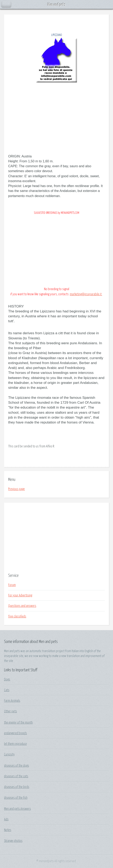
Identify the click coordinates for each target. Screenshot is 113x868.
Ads (6, 819)
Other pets (11, 711)
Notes (8, 830)
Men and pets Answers (18, 809)
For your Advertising (20, 595)
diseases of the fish (16, 798)
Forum (12, 585)
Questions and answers (22, 606)
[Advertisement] (56, 537)
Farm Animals (12, 701)
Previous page (16, 489)
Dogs (7, 680)
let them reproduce (15, 744)
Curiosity (9, 754)
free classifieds (17, 616)
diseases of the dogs (17, 766)
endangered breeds (16, 733)
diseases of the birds (17, 787)
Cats (7, 690)
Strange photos (13, 841)
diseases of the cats (16, 776)
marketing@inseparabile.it (86, 294)
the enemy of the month (18, 723)
